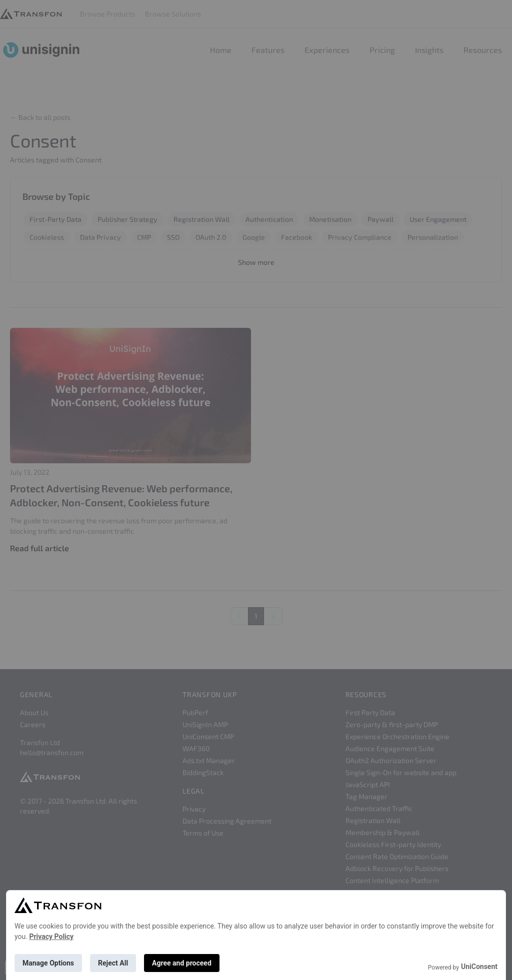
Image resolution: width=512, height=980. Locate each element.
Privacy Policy (51, 937)
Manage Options (48, 963)
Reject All (113, 963)
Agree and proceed (182, 963)
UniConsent (479, 967)
